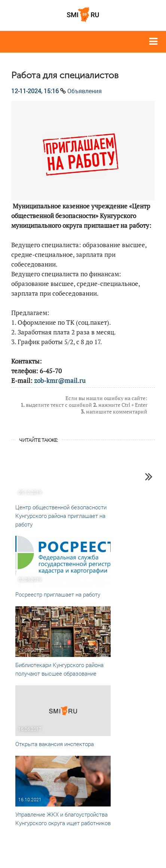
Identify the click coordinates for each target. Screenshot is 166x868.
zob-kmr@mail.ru (60, 380)
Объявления (84, 91)
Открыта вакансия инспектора (55, 744)
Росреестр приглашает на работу (58, 594)
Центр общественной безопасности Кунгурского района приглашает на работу (61, 516)
